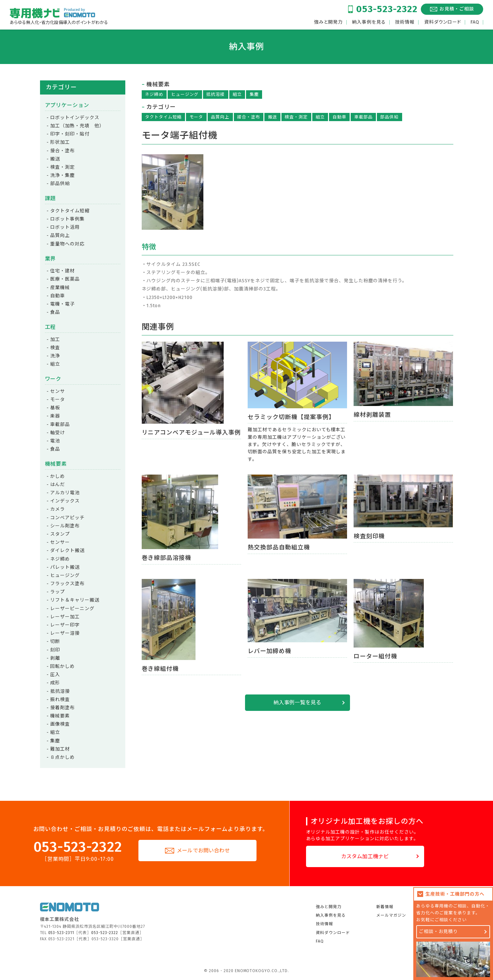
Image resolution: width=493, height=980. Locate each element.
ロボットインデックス (75, 118)
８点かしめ (62, 757)
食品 (55, 312)
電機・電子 (62, 304)
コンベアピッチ (67, 518)
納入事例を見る (369, 22)
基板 (55, 408)
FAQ (475, 22)
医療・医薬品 (65, 279)
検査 (55, 348)
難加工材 (60, 749)
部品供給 (389, 117)
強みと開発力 (328, 22)
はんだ (58, 485)
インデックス (65, 501)
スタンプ (60, 534)
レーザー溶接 (65, 633)
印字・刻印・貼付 (70, 134)
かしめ (58, 476)
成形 (55, 683)
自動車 (339, 117)
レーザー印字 (65, 625)
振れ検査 (60, 700)
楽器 (55, 416)
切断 (55, 641)
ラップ (58, 592)
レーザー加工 (65, 617)
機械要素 (60, 716)
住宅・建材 (62, 271)
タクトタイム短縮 (163, 117)
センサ (58, 391)
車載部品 (363, 117)
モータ (196, 117)
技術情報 (405, 22)
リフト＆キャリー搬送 (75, 600)
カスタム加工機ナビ (365, 856)
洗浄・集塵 (62, 175)
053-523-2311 (61, 933)
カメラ (58, 509)
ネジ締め (154, 94)
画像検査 (60, 724)
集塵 (254, 94)
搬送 (273, 117)
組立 (237, 94)
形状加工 (60, 142)
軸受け (58, 433)
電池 (55, 441)
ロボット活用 (65, 227)
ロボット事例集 (67, 219)
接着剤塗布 (62, 708)
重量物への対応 (67, 244)
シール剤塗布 (65, 526)
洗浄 (55, 356)
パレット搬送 (65, 567)
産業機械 (60, 288)
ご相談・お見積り (439, 932)
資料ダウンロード (443, 22)
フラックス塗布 (67, 584)
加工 (55, 340)
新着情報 (385, 907)
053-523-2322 (387, 9)
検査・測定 (296, 117)
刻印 (55, 650)
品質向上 (220, 117)
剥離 (55, 658)
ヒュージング (185, 94)
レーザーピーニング (72, 609)
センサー (60, 542)
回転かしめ (62, 666)
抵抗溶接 (216, 94)
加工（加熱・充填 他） (77, 126)
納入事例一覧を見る (297, 703)
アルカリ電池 (65, 493)
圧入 (55, 675)
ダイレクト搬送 (67, 551)
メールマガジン (391, 915)
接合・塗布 (249, 117)
